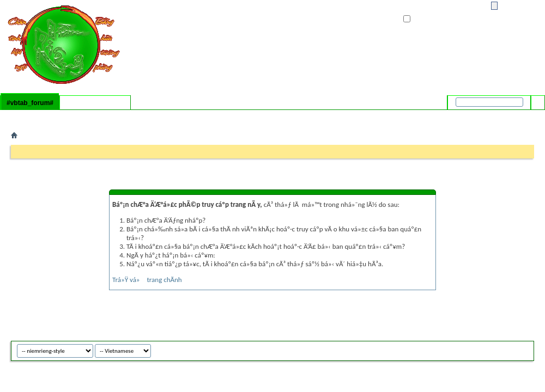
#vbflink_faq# (31, 117)
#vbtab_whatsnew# (95, 103)
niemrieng (508, 349)
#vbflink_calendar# (80, 117)
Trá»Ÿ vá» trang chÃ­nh (147, 280)
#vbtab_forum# (30, 103)
